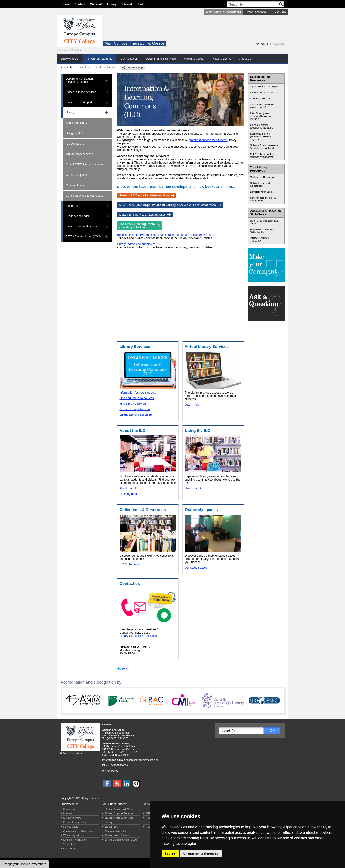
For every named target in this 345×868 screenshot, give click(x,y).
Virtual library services (79, 154)
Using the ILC (74, 133)
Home (65, 4)
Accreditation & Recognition (79, 831)
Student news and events (81, 226)
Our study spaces (77, 175)
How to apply (71, 827)
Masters (68, 813)
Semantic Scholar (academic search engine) (261, 136)
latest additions (144, 195)
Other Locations (256, 12)
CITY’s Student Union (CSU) (83, 236)
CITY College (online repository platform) (262, 155)
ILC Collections (129, 564)
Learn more (192, 405)
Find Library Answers (133, 404)
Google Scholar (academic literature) (262, 126)
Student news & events (118, 835)
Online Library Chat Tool (135, 409)
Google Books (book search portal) (262, 106)
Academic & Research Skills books (263, 231)
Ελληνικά (277, 44)
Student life (73, 206)
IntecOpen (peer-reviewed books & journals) (261, 116)
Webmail (96, 4)
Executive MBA (72, 818)
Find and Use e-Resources (137, 398)
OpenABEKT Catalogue (264, 87)
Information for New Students (209, 140)
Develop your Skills (261, 192)
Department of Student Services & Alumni (80, 80)
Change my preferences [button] (201, 853)
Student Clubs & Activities (119, 818)
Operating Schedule (137, 226)
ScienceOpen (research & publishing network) (264, 147)
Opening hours (75, 185)
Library (112, 4)
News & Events (222, 59)
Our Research (129, 59)
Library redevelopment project (136, 244)
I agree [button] (170, 853)
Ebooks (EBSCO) (260, 99)
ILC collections (75, 144)
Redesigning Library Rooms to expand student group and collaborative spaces (167, 235)
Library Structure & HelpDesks (85, 196)
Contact (80, 4)
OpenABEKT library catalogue (84, 164)
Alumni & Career (194, 59)
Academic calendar (78, 216)
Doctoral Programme (75, 822)
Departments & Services (161, 59)
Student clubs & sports (80, 102)
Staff (141, 4)
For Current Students (99, 59)
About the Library (76, 123)
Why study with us (74, 835)
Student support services (81, 92)
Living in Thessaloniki (75, 840)
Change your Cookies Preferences (24, 864)
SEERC (150, 813)
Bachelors (69, 809)
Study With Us (69, 59)
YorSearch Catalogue (263, 177)
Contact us (70, 849)
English (259, 44)
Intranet (127, 4)
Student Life (111, 827)
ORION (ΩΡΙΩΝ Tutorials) (260, 240)
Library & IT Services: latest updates (143, 215)
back (125, 669)
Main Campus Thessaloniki (223, 12)
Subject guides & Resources (260, 184)
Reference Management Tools (264, 222)
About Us (245, 59)
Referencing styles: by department (263, 199)
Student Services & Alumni (120, 809)
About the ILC (128, 488)
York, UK (280, 12)
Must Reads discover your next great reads (168, 205)
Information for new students (138, 393)
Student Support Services (119, 813)
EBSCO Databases (261, 93)
